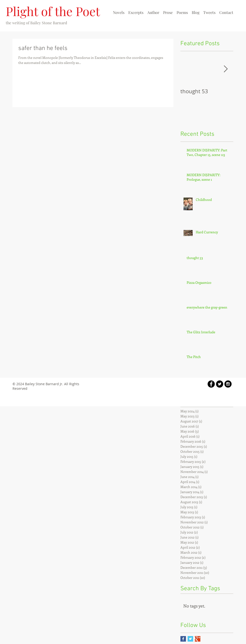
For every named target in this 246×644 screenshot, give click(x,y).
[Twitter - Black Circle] (220, 384)
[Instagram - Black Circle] (228, 384)
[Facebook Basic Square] (183, 639)
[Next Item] (226, 69)
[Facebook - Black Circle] (211, 384)
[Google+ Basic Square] (198, 639)
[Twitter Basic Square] (190, 639)
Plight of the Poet (53, 11)
